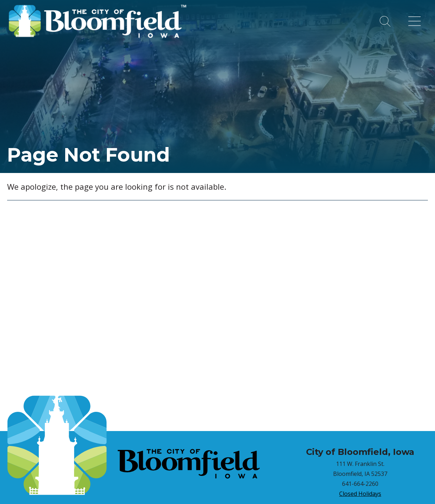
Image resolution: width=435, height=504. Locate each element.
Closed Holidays (360, 494)
